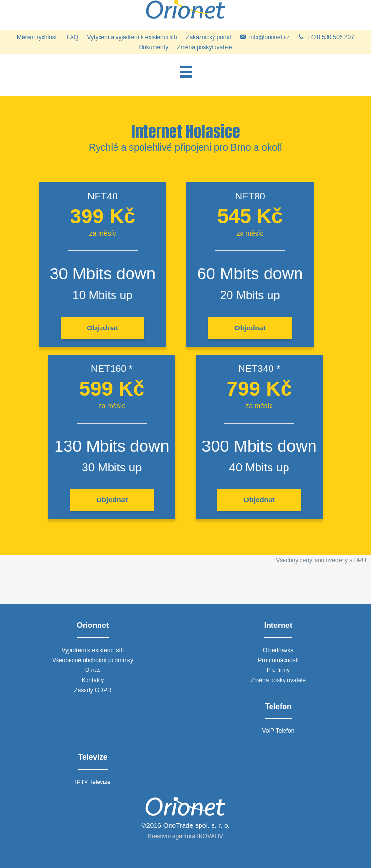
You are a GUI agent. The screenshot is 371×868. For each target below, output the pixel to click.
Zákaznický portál (208, 37)
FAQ (72, 37)
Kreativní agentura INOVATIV (185, 836)
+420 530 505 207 (326, 37)
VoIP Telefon (278, 731)
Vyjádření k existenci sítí (93, 650)
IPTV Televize (93, 782)
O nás (93, 670)
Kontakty (93, 680)
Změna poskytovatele (204, 47)
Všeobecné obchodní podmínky (93, 660)
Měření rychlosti (37, 37)
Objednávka (278, 650)
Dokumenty (153, 47)
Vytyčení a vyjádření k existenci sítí (132, 37)
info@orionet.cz (265, 37)
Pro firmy (278, 670)
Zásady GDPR (93, 690)
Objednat (103, 328)
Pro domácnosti (278, 660)
